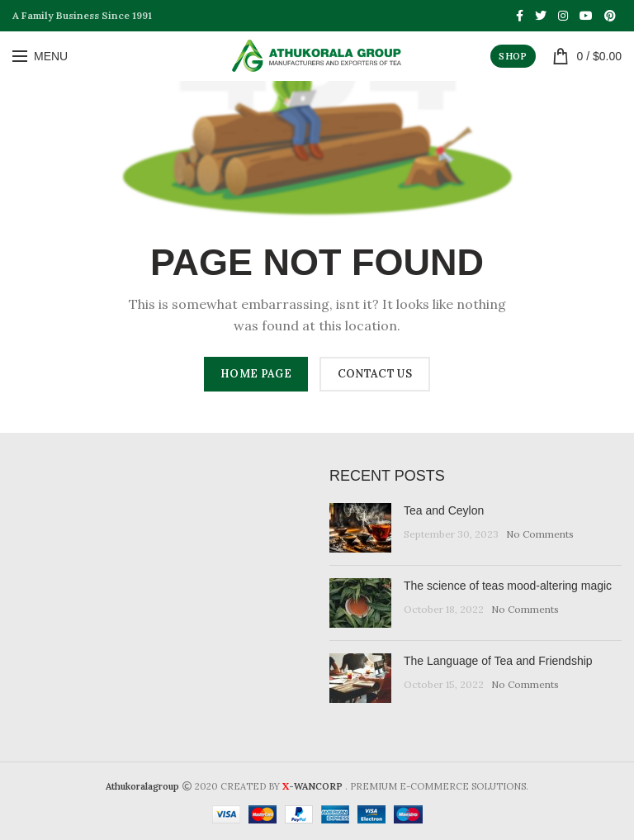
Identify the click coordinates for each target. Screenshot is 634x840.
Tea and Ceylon (444, 510)
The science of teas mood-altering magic (508, 586)
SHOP (513, 56)
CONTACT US (375, 374)
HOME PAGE (256, 374)
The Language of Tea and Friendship (498, 661)
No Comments (540, 534)
